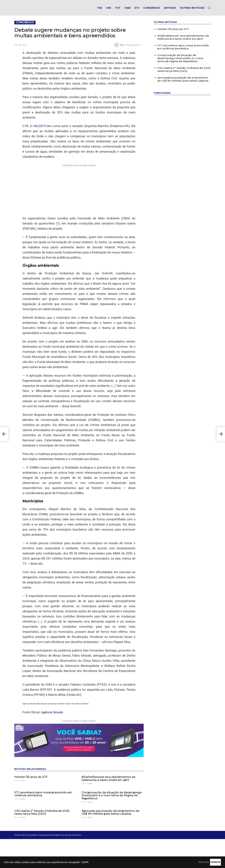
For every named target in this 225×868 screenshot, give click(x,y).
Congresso (152, 10)
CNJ (109, 10)
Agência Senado (52, 716)
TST (118, 10)
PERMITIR (210, 862)
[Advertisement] (79, 193)
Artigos (170, 10)
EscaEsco (77, 838)
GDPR (85, 862)
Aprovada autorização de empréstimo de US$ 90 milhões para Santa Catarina (110, 816)
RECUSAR (187, 862)
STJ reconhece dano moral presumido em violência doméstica (43, 797)
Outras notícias (192, 10)
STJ (137, 10)
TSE (99, 10)
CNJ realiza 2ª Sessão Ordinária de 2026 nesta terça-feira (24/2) (42, 816)
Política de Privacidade (25, 838)
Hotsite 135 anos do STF (31, 781)
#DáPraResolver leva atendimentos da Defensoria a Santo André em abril (108, 782)
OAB (128, 10)
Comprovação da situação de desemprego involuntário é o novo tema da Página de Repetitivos (112, 799)
